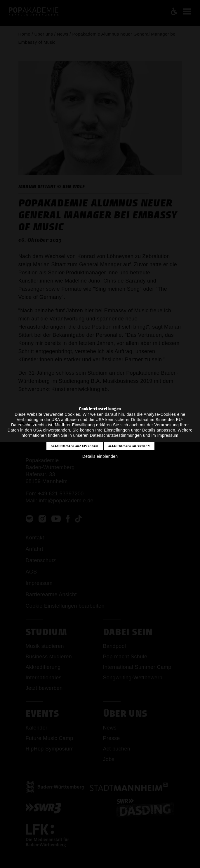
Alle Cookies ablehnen (129, 446)
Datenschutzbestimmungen (116, 435)
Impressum (168, 435)
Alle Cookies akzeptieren (75, 446)
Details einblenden (100, 456)
